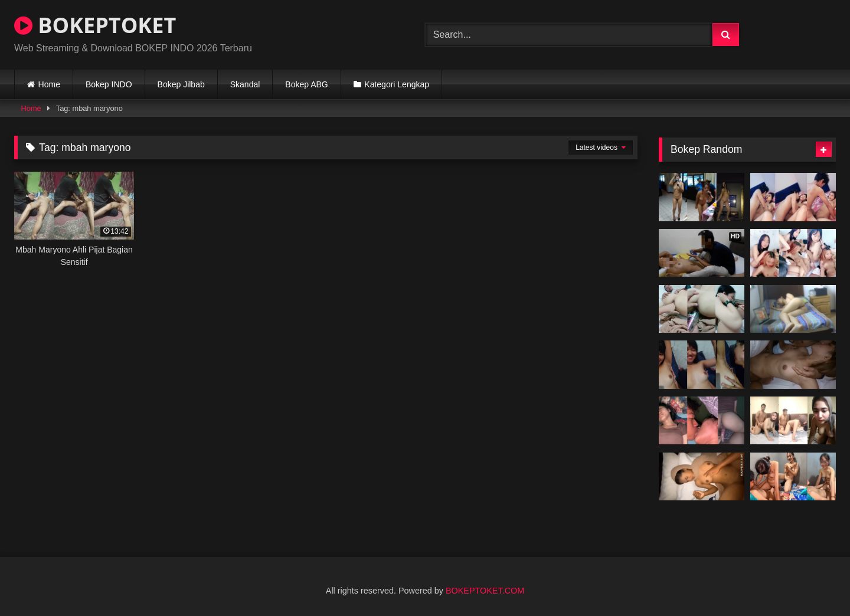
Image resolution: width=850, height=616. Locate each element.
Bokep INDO (109, 84)
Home (49, 84)
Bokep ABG (306, 84)
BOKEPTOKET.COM (485, 591)
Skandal (245, 84)
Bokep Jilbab (181, 84)
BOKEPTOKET (95, 25)
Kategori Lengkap (397, 84)
